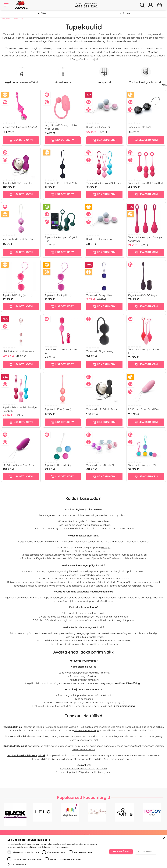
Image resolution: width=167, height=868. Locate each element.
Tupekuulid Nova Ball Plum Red (145, 183)
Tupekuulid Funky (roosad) (18, 295)
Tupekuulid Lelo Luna (140, 127)
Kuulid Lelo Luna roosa (99, 239)
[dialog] (83, 852)
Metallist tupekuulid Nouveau (19, 351)
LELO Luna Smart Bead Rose (19, 465)
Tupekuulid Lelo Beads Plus (101, 465)
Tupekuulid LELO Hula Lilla (17, 183)
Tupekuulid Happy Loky (58, 465)
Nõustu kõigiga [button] (121, 852)
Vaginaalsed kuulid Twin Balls (19, 239)
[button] (56, 864)
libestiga (106, 547)
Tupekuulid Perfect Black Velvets (63, 183)
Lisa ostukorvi (21, 140)
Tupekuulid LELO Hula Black (102, 409)
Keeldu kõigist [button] (146, 852)
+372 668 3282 (86, 6)
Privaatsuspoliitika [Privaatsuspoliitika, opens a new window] (63, 847)
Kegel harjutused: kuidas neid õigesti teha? (83, 769)
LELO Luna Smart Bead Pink (144, 409)
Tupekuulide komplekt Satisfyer (104, 183)
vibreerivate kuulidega (87, 730)
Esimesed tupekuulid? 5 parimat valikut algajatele (83, 772)
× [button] (164, 838)
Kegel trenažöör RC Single (143, 295)
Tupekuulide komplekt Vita (143, 465)
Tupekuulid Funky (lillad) (58, 295)
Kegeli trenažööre (144, 746)
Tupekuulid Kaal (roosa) (58, 409)
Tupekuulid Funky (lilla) (99, 295)
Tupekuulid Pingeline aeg (100, 351)
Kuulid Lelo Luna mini (98, 127)
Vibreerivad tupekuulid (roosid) (20, 127)
